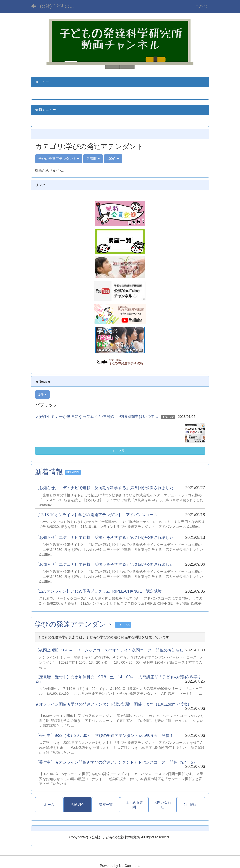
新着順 (93, 159)
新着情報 (50, 472)
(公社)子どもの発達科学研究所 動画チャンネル (61, 6)
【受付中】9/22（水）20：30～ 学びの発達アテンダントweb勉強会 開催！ (104, 735)
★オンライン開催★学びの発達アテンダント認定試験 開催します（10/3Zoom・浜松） (113, 704)
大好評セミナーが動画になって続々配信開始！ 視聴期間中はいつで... (97, 417)
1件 (43, 394)
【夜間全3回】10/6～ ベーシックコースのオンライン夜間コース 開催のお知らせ (109, 650)
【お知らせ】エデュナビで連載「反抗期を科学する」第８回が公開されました (104, 488)
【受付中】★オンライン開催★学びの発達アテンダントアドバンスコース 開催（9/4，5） (116, 762)
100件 (113, 159)
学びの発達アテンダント (75, 624)
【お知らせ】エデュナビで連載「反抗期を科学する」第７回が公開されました (104, 537)
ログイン (202, 6)
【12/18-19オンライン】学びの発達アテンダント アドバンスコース (96, 515)
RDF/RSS (73, 472)
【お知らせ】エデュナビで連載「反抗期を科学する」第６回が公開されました (104, 564)
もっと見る (120, 451)
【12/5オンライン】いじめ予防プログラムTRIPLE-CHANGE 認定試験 (98, 591)
